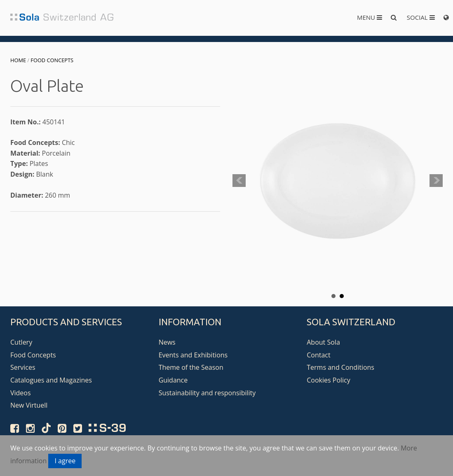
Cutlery (21, 342)
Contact (318, 355)
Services (23, 367)
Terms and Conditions (340, 367)
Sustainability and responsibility (207, 393)
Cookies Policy (329, 380)
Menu (370, 17)
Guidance (173, 380)
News (167, 342)
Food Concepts (52, 60)
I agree (65, 461)
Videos (21, 393)
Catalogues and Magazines (51, 380)
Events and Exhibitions (193, 355)
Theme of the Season (191, 367)
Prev (239, 181)
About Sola (323, 342)
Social (421, 17)
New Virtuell (29, 405)
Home (18, 60)
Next (436, 181)
